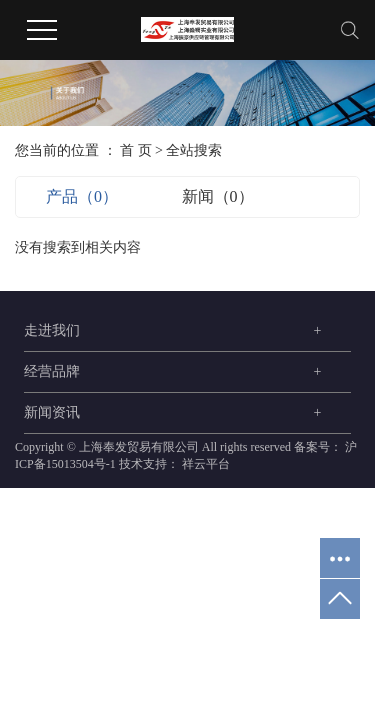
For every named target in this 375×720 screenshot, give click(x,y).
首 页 (136, 150)
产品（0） (82, 196)
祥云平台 (204, 464)
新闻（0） (218, 196)
